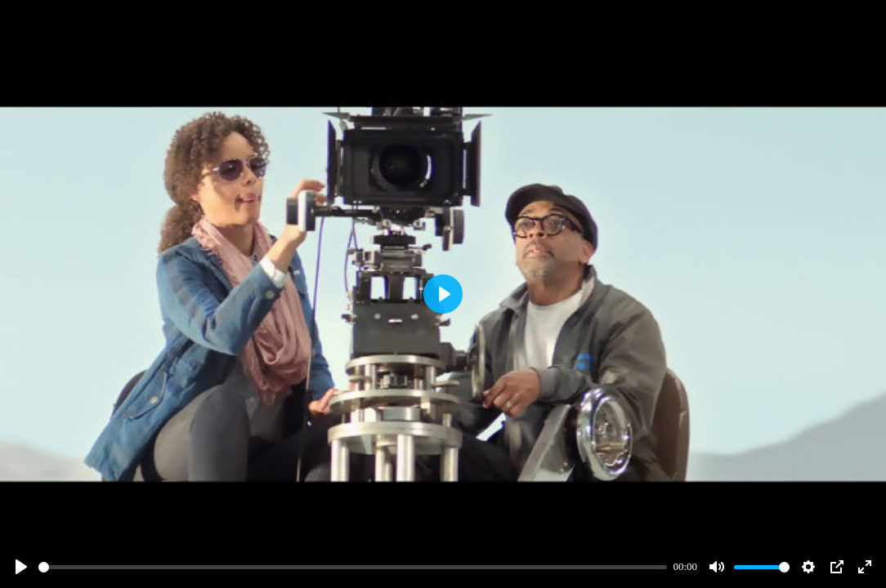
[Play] (21, 567)
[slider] (353, 567)
